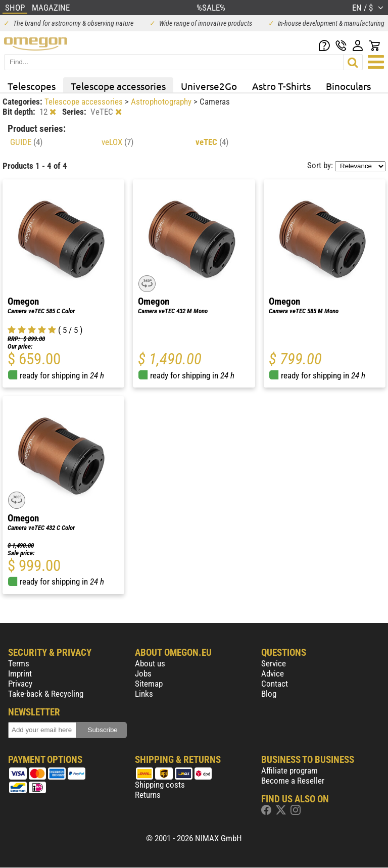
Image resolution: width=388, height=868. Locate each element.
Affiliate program (289, 770)
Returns (148, 795)
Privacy (20, 684)
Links (144, 694)
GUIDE (26, 142)
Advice (273, 673)
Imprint (20, 673)
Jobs (143, 673)
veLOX (117, 142)
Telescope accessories (118, 86)
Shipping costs (160, 785)
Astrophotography (162, 102)
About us (150, 663)
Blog (269, 694)
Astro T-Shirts (281, 86)
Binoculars (348, 86)
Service (274, 663)
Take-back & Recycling (46, 694)
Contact (275, 684)
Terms (19, 663)
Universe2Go (209, 86)
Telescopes (32, 86)
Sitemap (149, 684)
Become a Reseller (293, 781)
